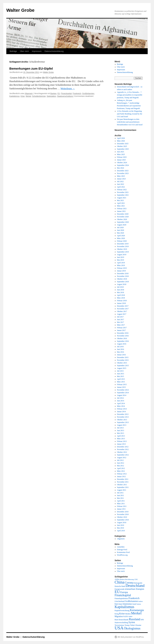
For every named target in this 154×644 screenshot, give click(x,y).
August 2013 (122, 425)
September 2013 (123, 422)
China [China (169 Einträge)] (119, 582)
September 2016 (123, 341)
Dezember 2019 (123, 244)
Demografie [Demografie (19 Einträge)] (138, 583)
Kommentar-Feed (123, 552)
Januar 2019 (121, 271)
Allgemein (29, 94)
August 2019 (122, 255)
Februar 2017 (122, 328)
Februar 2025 (122, 157)
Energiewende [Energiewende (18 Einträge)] (119, 589)
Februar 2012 (122, 474)
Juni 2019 (121, 257)
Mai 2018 (120, 292)
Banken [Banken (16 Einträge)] (122, 579)
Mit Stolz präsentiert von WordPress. (131, 637)
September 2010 (123, 520)
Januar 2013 (121, 444)
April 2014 (121, 403)
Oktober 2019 (122, 249)
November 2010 (123, 514)
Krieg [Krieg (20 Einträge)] (117, 614)
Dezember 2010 (123, 512)
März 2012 (121, 471)
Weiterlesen (68, 88)
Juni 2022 (121, 184)
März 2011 (121, 504)
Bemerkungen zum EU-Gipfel (31, 68)
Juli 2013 (120, 428)
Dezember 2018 (123, 274)
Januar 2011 (121, 509)
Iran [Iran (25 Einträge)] (116, 604)
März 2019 (121, 265)
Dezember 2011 (123, 479)
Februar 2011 (122, 506)
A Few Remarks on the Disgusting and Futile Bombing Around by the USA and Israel (130, 114)
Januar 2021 (121, 211)
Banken (53, 94)
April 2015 (121, 379)
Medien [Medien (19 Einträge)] (128, 614)
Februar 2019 (122, 268)
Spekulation (51, 96)
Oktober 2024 (122, 163)
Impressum (37, 51)
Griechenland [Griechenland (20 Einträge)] (119, 601)
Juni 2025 (121, 152)
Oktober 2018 (122, 279)
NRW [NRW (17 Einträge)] (130, 616)
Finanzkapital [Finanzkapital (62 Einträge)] (123, 595)
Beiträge (13, 51)
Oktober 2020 (122, 219)
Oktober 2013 (122, 420)
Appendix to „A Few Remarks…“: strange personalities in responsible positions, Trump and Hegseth (130, 95)
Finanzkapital (66, 94)
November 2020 (123, 217)
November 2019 (123, 246)
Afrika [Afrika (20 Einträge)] (117, 579)
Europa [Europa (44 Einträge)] (124, 592)
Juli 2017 (120, 317)
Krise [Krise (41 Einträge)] (122, 614)
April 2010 (121, 531)
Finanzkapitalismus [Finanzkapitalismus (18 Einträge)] (121, 598)
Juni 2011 (121, 495)
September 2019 (123, 252)
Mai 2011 (120, 498)
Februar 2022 (122, 190)
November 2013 (123, 417)
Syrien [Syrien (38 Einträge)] (132, 622)
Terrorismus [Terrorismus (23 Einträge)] (119, 625)
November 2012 (123, 449)
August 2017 (122, 314)
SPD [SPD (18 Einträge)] (142, 620)
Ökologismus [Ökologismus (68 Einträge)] (132, 628)
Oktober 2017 (122, 311)
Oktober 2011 (122, 485)
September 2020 (123, 222)
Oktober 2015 (122, 363)
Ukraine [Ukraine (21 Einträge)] (138, 625)
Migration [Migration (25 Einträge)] (119, 616)
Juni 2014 (121, 401)
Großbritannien (88, 94)
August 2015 (122, 368)
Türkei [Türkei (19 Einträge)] (132, 625)
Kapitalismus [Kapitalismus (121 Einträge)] (124, 607)
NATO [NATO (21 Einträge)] (126, 616)
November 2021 (123, 192)
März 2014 (121, 406)
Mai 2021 (120, 200)
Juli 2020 (120, 227)
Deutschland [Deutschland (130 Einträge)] (135, 586)
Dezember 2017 (123, 306)
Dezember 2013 (123, 414)
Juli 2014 (120, 398)
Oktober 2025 (122, 146)
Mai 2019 (120, 260)
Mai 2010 (120, 528)
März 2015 (121, 382)
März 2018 (121, 298)
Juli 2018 (120, 287)
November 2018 (123, 276)
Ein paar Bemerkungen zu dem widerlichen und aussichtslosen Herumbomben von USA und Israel (130, 122)
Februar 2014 (122, 409)
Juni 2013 (121, 430)
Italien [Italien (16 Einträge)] (139, 604)
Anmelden (121, 547)
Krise (23, 96)
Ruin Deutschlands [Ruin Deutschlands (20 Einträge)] (122, 620)
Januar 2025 (121, 160)
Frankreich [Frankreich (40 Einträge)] (134, 598)
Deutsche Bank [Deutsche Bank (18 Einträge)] (120, 586)
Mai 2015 (120, 376)
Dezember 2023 (123, 171)
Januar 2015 (121, 387)
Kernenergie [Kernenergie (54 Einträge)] (137, 610)
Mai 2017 (120, 322)
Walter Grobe (20, 10)
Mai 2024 (120, 168)
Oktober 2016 (122, 338)
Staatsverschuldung (65, 96)
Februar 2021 (122, 209)
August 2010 (122, 523)
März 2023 (121, 176)
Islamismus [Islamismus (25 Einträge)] (127, 604)
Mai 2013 (120, 433)
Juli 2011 (120, 493)
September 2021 (123, 195)
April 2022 (121, 187)
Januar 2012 (121, 476)
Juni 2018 (121, 290)
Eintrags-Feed (122, 550)
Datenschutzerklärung (54, 51)
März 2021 (121, 206)
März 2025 (121, 154)
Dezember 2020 (123, 214)
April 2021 (121, 203)
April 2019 (121, 263)
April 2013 (121, 436)
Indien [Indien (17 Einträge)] (140, 601)
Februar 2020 (122, 241)
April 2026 (121, 138)
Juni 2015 (121, 374)
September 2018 (123, 282)
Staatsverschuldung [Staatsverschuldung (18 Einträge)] (121, 622)
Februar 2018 (122, 301)
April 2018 (121, 295)
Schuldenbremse (39, 96)
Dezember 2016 (123, 333)
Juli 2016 (120, 347)
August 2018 (122, 284)
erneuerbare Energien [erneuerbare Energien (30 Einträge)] (134, 589)
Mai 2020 (120, 233)
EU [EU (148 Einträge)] (117, 592)
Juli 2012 (120, 460)
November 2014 (123, 390)
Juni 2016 (121, 349)
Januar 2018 (121, 303)
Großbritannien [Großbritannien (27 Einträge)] (131, 601)
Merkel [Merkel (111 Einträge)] (136, 613)
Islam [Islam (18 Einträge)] (120, 604)
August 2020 (122, 225)
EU (59, 94)
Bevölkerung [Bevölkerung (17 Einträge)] (129, 579)
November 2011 (123, 482)
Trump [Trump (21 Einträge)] (127, 625)
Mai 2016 (120, 352)
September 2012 (123, 455)
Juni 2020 (121, 230)
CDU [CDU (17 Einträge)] (136, 579)
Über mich (24, 51)
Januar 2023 (121, 179)
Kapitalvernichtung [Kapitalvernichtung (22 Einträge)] (122, 610)
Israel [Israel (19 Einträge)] (134, 604)
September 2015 (123, 366)
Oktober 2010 (122, 517)
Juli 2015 (120, 371)
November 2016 (123, 336)
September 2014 (123, 393)
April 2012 (121, 468)
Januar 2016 (121, 355)
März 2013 (121, 439)
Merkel (28, 96)
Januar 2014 (121, 412)
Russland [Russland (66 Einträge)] (135, 619)
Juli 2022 (120, 181)
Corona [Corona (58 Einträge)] (129, 583)
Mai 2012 (120, 466)
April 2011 (121, 501)
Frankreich (77, 94)
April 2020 (121, 236)
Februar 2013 (122, 441)
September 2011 (123, 487)
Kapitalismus (14, 96)
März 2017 (121, 325)
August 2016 (122, 344)
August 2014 (122, 395)
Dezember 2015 (123, 357)
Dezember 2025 (123, 144)
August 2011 (122, 490)
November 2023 (123, 173)
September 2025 (123, 149)
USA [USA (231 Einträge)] (119, 628)
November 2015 (123, 360)
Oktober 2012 (122, 452)
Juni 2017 (121, 320)
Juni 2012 (121, 463)
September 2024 (123, 165)
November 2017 (123, 309)
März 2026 (121, 141)
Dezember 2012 (123, 447)
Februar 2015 (122, 384)
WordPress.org (122, 555)
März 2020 (121, 238)
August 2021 (122, 198)
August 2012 (122, 458)
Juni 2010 (121, 525)
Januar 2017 (121, 330)
